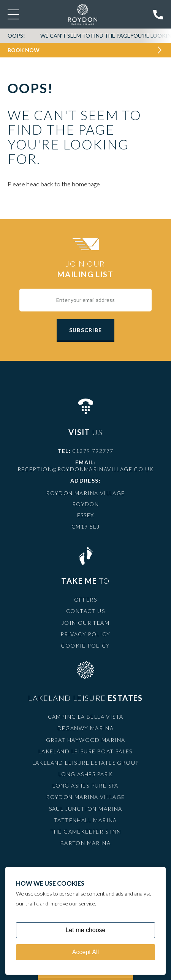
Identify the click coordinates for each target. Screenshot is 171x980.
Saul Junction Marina (86, 809)
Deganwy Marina (86, 728)
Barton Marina (85, 843)
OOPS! (16, 36)
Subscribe (85, 330)
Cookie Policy (85, 646)
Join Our (85, 269)
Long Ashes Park (85, 774)
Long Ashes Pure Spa (85, 785)
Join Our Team (85, 623)
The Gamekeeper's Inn (86, 831)
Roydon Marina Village (85, 797)
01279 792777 (93, 451)
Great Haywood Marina (86, 740)
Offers (85, 600)
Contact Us (85, 611)
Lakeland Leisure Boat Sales (85, 751)
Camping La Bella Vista (86, 717)
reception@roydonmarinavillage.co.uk (86, 469)
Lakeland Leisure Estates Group (86, 763)
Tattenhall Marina (85, 820)
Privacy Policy (85, 634)
